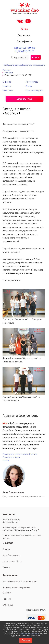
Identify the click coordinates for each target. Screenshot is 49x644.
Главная (7, 70)
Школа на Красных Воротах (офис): (19, 528)
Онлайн (6, 549)
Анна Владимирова (12, 555)
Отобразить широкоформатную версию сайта (24, 65)
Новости (9, 73)
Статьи (29, 86)
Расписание (25, 35)
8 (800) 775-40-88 (24, 48)
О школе (8, 543)
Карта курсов (18, 57)
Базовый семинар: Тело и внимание (20, 582)
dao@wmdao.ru (10, 522)
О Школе (7, 82)
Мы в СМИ (8, 90)
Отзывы (6, 567)
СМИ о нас (8, 605)
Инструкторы (32, 82)
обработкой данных (30, 634)
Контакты (9, 514)
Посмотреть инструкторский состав (20, 454)
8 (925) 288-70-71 (25, 51)
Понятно (26, 640)
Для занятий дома (35, 90)
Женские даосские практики (16, 588)
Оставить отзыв (24, 99)
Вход (36, 57)
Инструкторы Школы (12, 561)
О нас (24, 29)
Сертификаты (24, 41)
